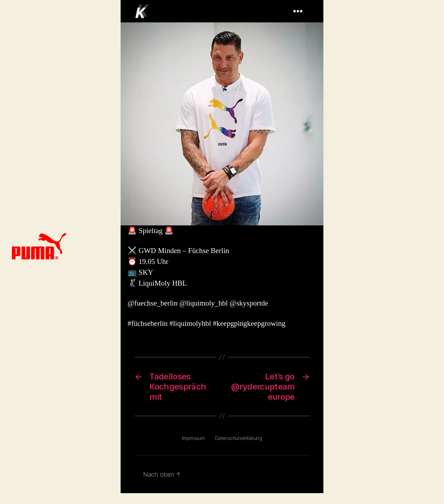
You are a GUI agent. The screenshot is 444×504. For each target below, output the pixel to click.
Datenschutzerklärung (238, 438)
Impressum (193, 438)
